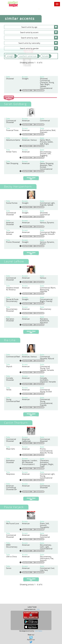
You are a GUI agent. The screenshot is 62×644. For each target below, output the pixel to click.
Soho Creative (39, 631)
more (38, 609)
